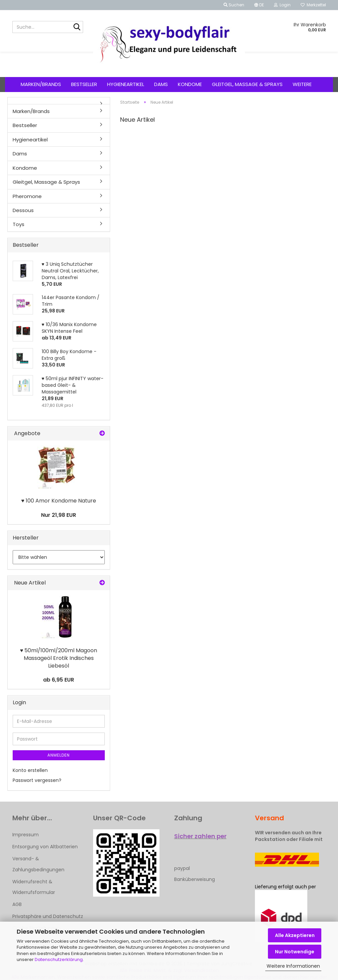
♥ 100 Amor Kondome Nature (59, 501)
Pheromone (27, 196)
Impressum (26, 835)
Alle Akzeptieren (295, 935)
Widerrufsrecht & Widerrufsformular (34, 887)
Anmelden (59, 755)
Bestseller (84, 84)
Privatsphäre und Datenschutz (48, 916)
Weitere (302, 84)
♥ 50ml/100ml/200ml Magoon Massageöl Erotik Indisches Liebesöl (59, 658)
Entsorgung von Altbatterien (45, 847)
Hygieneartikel (126, 84)
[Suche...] (77, 27)
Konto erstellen (30, 770)
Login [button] (282, 5)
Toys (19, 224)
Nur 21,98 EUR (59, 515)
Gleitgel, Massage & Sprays (247, 84)
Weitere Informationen (293, 966)
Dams (161, 84)
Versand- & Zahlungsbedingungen (38, 864)
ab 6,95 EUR (59, 680)
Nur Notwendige (295, 952)
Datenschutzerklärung (59, 959)
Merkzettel (313, 5)
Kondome (190, 84)
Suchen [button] (234, 5)
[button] (259, 5)
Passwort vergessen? (37, 780)
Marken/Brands (41, 84)
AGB (17, 904)
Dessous (23, 210)
